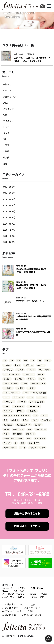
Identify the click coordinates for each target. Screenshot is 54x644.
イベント (7, 91)
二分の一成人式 (34, 406)
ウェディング (9, 97)
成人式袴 (38, 425)
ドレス (42, 379)
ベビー (6, 115)
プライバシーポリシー (33, 615)
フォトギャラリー (33, 608)
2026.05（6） (10, 199)
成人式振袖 (46, 420)
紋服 (29, 438)
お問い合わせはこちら (27, 526)
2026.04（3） (10, 205)
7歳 (39, 361)
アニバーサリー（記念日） (14, 597)
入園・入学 (19, 591)
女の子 (44, 416)
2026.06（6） (10, 193)
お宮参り (7, 365)
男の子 (6, 434)
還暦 (5, 164)
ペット (30, 397)
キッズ (41, 374)
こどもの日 (29, 365)
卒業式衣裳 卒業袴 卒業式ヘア (17, 416)
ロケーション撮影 (36, 402)
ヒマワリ (31, 388)
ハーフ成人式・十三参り (13, 594)
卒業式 (44, 594)
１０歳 (23, 448)
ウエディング (38, 597)
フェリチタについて (13, 604)
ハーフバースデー (11, 384)
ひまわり (41, 365)
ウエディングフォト (11, 374)
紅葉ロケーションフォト (13, 438)
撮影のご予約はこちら (27, 514)
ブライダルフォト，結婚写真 (35, 393)
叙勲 (36, 416)
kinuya (8, 636)
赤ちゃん (7, 443)
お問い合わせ (9, 615)
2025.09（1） (10, 242)
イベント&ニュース (12, 611)
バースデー (8, 388)
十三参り (20, 411)
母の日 (6, 429)
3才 (5, 361)
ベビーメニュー (38, 588)
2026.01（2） (10, 224)
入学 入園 (8, 411)
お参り (48, 361)
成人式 (6, 133)
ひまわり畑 (8, 370)
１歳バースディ (10, 448)
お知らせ (7, 85)
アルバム (20, 370)
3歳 (12, 361)
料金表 (32, 604)
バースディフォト (38, 384)
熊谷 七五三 (41, 429)
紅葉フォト (30, 434)
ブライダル (8, 109)
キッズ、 (7, 379)
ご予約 (31, 611)
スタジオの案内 (10, 608)
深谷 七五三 (18, 429)
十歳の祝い (32, 411)
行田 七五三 (40, 438)
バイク (24, 384)
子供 (5, 420)
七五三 (6, 127)
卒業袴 (6, 151)
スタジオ (31, 379)
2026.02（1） (10, 218)
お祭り (17, 365)
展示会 (25, 420)
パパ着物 (20, 388)
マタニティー (9, 402)
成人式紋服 (8, 425)
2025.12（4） (10, 230)
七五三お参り (18, 406)
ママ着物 (22, 402)
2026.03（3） (10, 212)
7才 (33, 361)
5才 (19, 361)
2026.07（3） (10, 187)
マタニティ (8, 121)
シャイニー (19, 379)
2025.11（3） (10, 236)
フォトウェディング (11, 393)
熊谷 (30, 429)
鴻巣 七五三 (34, 443)
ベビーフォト (18, 397)
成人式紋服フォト (23, 425)
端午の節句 (17, 434)
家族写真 (15, 420)
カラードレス (29, 374)
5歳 (26, 361)
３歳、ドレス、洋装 (37, 448)
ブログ (6, 103)
